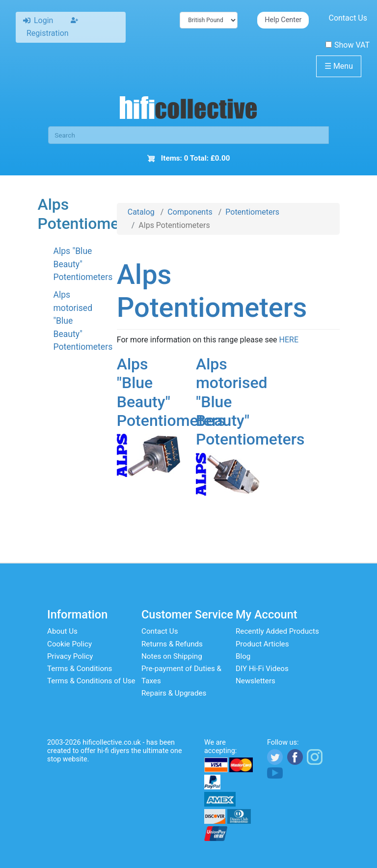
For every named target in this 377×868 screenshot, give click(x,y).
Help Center (283, 20)
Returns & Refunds (172, 644)
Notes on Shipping (172, 656)
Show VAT (348, 45)
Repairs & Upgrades (174, 693)
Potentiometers (252, 212)
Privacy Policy (70, 656)
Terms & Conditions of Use (91, 681)
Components (190, 212)
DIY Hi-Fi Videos (262, 669)
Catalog (141, 212)
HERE (289, 340)
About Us (62, 631)
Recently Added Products (277, 631)
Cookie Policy (69, 644)
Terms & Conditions (80, 669)
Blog (243, 656)
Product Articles (262, 644)
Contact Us (348, 18)
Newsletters (256, 681)
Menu (339, 66)
